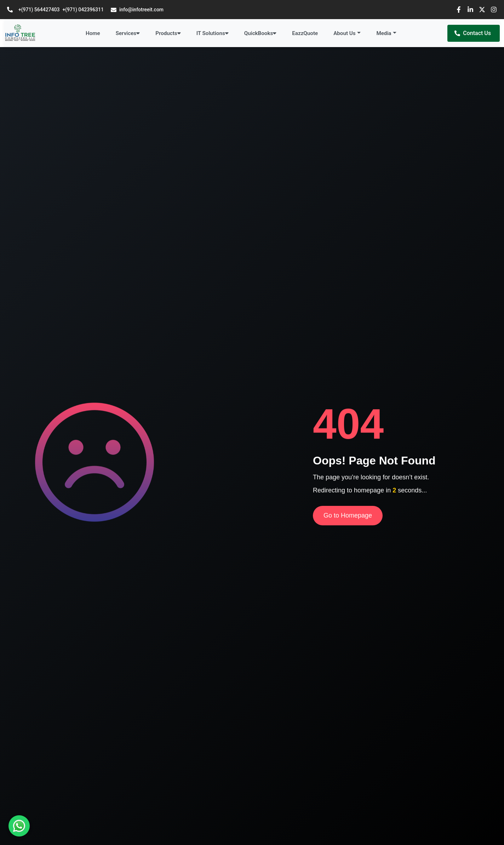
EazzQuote (305, 33)
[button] (347, 33)
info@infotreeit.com (137, 10)
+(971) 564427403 (39, 10)
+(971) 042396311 (83, 10)
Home (93, 33)
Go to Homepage (348, 515)
